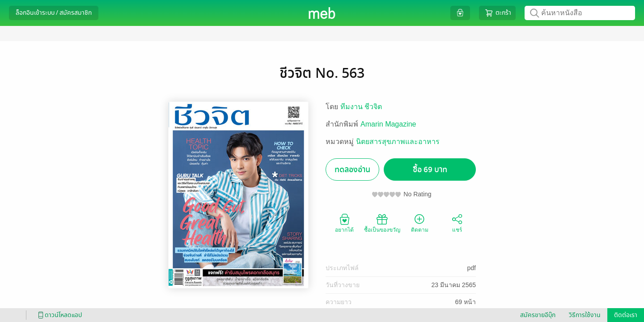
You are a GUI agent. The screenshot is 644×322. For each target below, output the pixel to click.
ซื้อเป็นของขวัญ (382, 223)
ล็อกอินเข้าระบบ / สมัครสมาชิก (54, 13)
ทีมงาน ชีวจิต (361, 107)
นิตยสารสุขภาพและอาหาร (398, 142)
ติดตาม (420, 223)
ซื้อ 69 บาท (430, 170)
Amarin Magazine (388, 124)
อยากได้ (344, 223)
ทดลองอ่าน (352, 170)
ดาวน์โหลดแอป (59, 315)
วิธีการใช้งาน (585, 315)
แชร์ (457, 223)
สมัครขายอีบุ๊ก (538, 315)
